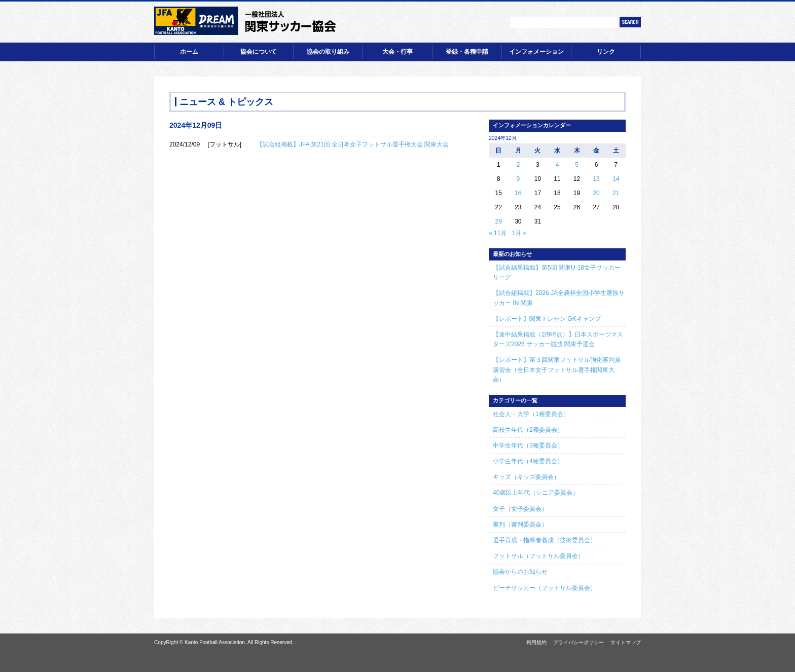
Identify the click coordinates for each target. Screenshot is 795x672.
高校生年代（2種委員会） (528, 430)
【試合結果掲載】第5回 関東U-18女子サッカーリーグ (557, 272)
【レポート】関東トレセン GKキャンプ (547, 319)
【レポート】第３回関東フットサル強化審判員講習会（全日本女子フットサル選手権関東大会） (557, 369)
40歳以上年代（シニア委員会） (536, 493)
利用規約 (536, 642)
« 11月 (498, 233)
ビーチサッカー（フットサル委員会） (545, 588)
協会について (259, 52)
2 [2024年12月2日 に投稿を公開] (518, 165)
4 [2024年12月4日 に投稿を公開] (557, 165)
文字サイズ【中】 (490, 22)
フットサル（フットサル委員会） (538, 556)
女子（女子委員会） (520, 509)
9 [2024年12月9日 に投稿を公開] (518, 179)
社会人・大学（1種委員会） (531, 414)
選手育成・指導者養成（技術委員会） (545, 540)
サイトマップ (626, 642)
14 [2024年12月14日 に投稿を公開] (616, 179)
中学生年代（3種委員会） (528, 445)
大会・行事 (397, 52)
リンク (606, 52)
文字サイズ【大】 (498, 22)
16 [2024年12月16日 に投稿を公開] (518, 193)
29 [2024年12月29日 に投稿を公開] (499, 221)
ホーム (189, 52)
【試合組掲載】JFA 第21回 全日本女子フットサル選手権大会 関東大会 (353, 144)
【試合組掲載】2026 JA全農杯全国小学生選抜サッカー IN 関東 (559, 298)
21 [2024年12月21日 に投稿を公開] (616, 193)
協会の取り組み (328, 52)
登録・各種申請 (467, 52)
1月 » (519, 233)
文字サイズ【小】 (482, 22)
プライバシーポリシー (579, 642)
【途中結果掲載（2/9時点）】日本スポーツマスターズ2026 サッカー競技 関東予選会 (558, 339)
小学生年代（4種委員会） (528, 461)
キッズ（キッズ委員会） (526, 477)
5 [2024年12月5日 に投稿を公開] (577, 165)
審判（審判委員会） (520, 525)
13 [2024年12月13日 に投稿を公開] (596, 179)
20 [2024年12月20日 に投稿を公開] (596, 193)
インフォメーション (536, 52)
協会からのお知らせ (520, 572)
